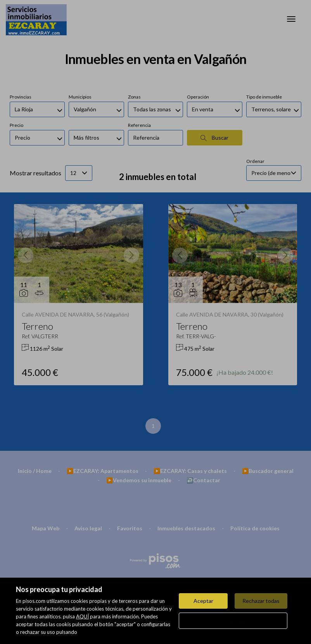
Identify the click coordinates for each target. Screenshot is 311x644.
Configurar (233, 621)
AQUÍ (82, 616)
